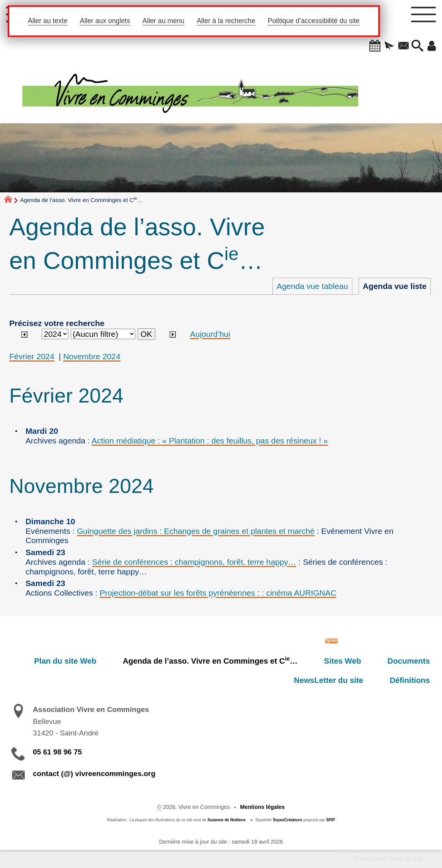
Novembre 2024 (92, 356)
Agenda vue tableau (312, 286)
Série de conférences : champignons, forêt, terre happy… (194, 562)
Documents (413, 661)
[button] (365, 46)
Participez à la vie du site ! (391, 859)
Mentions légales (262, 807)
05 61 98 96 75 (57, 752)
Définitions (414, 680)
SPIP (331, 820)
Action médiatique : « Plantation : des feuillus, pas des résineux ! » (210, 441)
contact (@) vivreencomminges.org (94, 774)
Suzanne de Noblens (227, 820)
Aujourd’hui (210, 334)
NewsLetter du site (342, 680)
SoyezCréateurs (287, 820)
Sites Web (355, 661)
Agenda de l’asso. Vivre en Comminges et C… (232, 660)
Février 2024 (32, 356)
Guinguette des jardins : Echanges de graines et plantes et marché (196, 531)
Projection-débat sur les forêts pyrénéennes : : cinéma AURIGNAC (218, 593)
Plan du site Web (96, 661)
